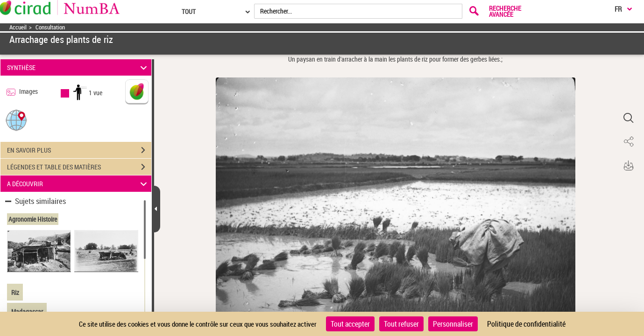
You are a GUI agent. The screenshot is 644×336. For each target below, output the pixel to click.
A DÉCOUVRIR (78, 184)
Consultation (50, 27)
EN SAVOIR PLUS (79, 150)
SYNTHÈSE (78, 67)
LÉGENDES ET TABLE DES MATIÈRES (79, 167)
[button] (16, 120)
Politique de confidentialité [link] (526, 324)
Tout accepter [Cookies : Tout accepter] (350, 324)
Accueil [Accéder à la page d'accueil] (18, 27)
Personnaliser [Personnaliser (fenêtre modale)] (453, 324)
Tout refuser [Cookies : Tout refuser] (401, 324)
